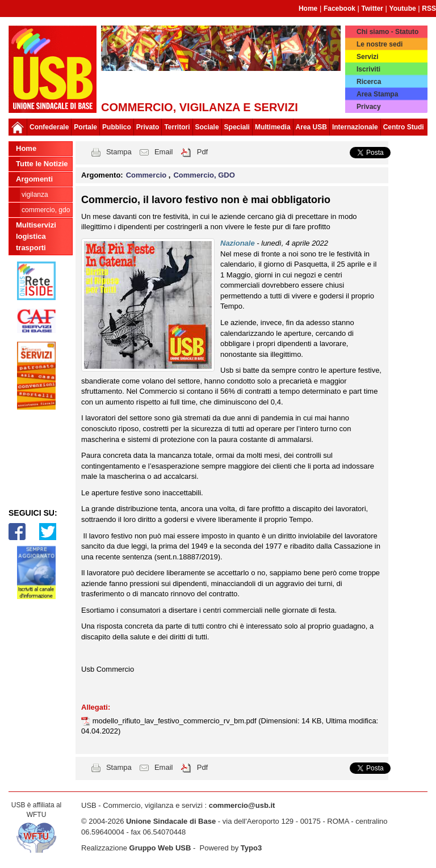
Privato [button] (148, 127)
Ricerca (369, 82)
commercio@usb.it (242, 805)
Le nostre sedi (380, 44)
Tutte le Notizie (42, 164)
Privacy (369, 107)
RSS (429, 9)
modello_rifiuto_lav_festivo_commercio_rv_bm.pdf (176, 721)
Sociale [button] (207, 127)
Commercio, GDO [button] (204, 175)
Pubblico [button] (117, 127)
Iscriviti (368, 69)
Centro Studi (404, 127)
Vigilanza (35, 195)
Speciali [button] (237, 127)
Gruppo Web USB (160, 848)
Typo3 (251, 848)
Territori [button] (177, 127)
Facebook (339, 9)
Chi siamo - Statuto (387, 32)
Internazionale (355, 127)
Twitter (372, 9)
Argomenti (34, 179)
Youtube (403, 9)
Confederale (49, 127)
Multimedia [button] (273, 127)
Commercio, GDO (46, 210)
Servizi (368, 57)
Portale (85, 127)
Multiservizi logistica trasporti (36, 236)
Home (308, 9)
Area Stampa (377, 94)
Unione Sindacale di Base (171, 821)
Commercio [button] (147, 175)
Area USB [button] (311, 127)
